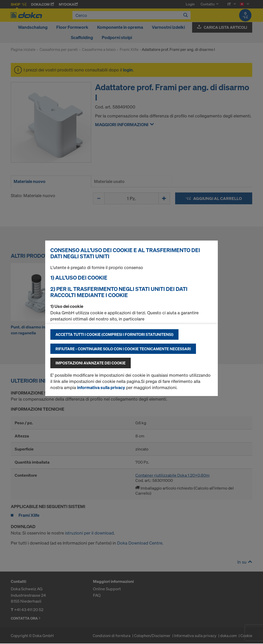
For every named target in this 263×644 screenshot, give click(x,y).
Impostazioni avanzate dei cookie (91, 363)
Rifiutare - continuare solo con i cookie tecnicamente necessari (123, 349)
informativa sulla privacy (101, 387)
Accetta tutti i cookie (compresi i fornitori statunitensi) (114, 334)
